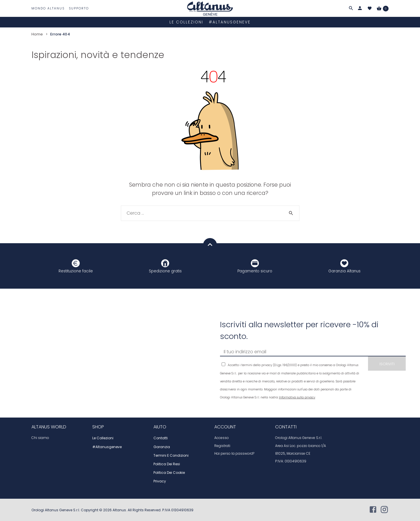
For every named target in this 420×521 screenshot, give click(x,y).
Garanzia (162, 446)
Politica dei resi (167, 464)
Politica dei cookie (169, 472)
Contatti (161, 438)
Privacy (160, 481)
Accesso (222, 438)
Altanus (119, 510)
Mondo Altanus (48, 8)
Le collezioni (186, 22)
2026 (108, 510)
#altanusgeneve (230, 22)
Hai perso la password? (234, 453)
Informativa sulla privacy (297, 397)
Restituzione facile (76, 266)
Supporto (79, 8)
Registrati (222, 445)
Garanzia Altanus (344, 266)
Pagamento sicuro (255, 266)
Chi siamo (40, 438)
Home (37, 34)
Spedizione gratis (165, 266)
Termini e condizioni (171, 455)
